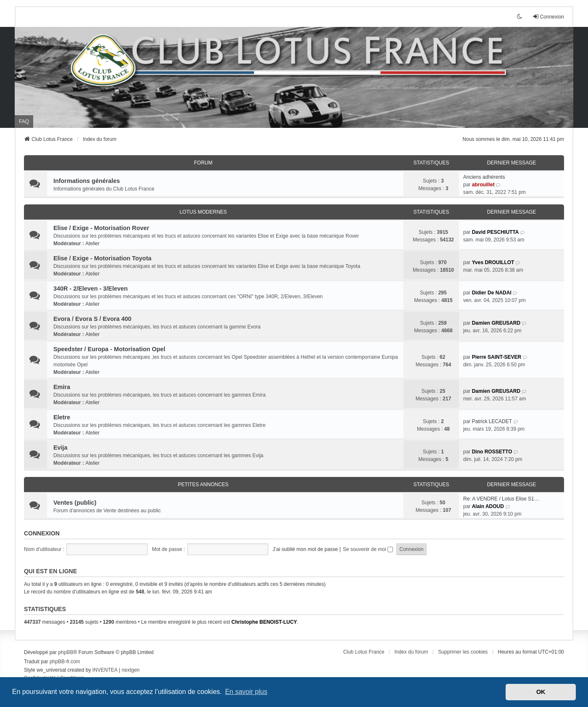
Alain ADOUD (488, 506)
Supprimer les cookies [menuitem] (463, 652)
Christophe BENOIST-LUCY (264, 622)
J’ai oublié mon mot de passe (305, 549)
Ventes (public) (75, 503)
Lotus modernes (203, 212)
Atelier (92, 244)
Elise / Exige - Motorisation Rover (101, 228)
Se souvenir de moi (368, 549)
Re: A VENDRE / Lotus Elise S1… (501, 499)
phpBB (66, 652)
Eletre (62, 417)
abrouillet (483, 185)
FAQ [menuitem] (24, 122)
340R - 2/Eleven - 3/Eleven (91, 289)
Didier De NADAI (492, 293)
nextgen (131, 670)
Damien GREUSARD (496, 323)
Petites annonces (203, 485)
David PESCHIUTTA (496, 232)
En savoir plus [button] (246, 692)
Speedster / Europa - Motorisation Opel (109, 349)
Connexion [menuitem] (548, 17)
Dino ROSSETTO (492, 452)
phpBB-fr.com (65, 662)
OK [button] (541, 692)
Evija (61, 448)
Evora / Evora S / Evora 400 (92, 319)
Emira (62, 387)
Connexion (42, 533)
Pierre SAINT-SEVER (497, 357)
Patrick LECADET (492, 421)
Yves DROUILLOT (493, 262)
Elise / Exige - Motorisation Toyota (102, 258)
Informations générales (87, 181)
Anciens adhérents (484, 177)
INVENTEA (105, 670)
